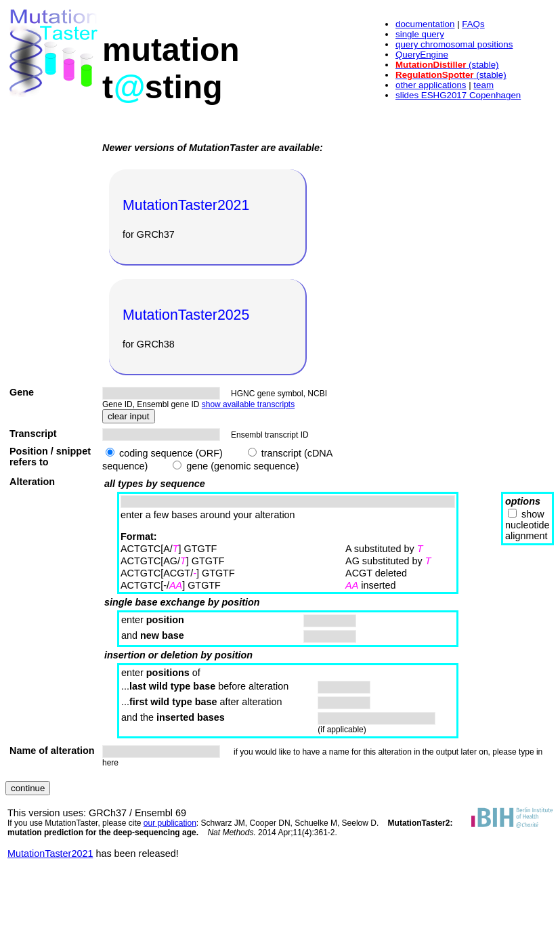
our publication (170, 823)
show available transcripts (248, 404)
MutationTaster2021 (50, 854)
